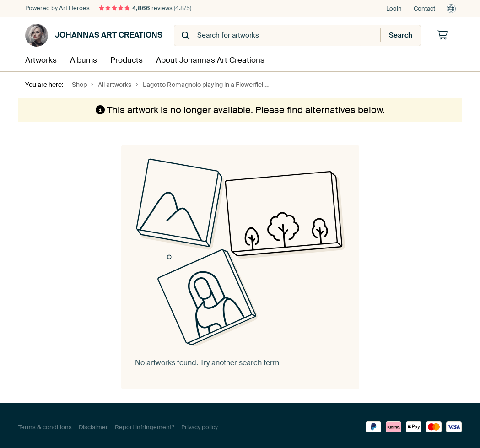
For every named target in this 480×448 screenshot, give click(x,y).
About (184, 58)
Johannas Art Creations (94, 35)
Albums (76, 58)
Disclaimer (93, 424)
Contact (424, 8)
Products (114, 58)
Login (394, 8)
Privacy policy (200, 424)
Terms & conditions (45, 424)
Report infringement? (145, 424)
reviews (145, 8)
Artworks (38, 58)
